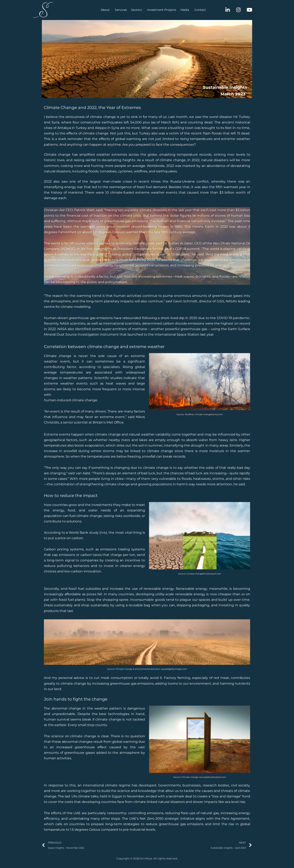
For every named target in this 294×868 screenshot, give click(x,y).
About (85, 10)
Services (100, 10)
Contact (180, 10)
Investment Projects (141, 10)
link (103, 534)
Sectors (116, 10)
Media (164, 10)
